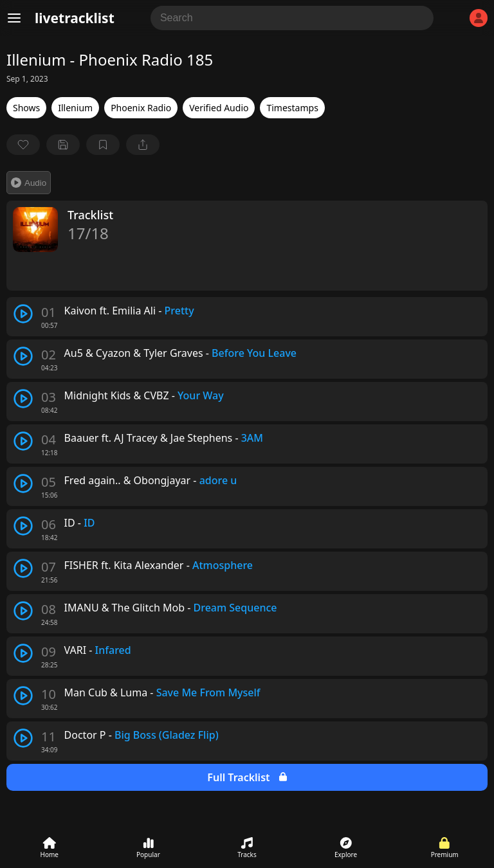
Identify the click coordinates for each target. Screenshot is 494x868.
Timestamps (292, 108)
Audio (29, 183)
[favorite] (23, 145)
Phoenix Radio (141, 108)
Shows (26, 108)
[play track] (23, 314)
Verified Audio (219, 108)
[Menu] (14, 18)
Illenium (75, 108)
